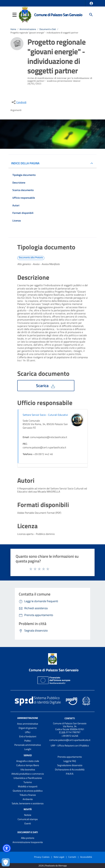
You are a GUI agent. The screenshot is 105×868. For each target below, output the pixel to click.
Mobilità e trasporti (28, 786)
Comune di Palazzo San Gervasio (58, 15)
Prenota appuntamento (70, 757)
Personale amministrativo (28, 745)
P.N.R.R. (70, 774)
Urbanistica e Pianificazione (28, 778)
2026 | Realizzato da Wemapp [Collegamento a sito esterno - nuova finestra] (53, 866)
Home (13, 29)
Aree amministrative (28, 724)
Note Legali (59, 857)
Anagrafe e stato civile (28, 761)
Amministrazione (28, 29)
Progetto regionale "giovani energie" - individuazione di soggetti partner (44, 33)
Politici (28, 741)
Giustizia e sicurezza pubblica (28, 791)
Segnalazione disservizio (70, 765)
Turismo (28, 782)
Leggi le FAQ (70, 761)
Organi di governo (28, 728)
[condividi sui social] (19, 102)
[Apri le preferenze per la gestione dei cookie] (6, 862)
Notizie (28, 815)
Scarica (46, 386)
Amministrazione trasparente (28, 842)
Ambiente (28, 799)
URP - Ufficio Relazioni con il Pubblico (70, 746)
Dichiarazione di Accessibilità (70, 769)
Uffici (28, 732)
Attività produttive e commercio (28, 774)
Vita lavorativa (28, 769)
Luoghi (28, 749)
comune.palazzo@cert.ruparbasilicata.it (70, 740)
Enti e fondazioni (28, 736)
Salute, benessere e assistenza (28, 803)
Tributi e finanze (28, 795)
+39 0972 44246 (70, 736)
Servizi (28, 755)
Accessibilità (86, 857)
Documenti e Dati (48, 29)
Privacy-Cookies (42, 857)
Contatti (70, 718)
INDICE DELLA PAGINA (27, 163)
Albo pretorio (28, 838)
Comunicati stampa (28, 819)
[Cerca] (91, 15)
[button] (91, 3)
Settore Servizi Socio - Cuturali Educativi (45, 415)
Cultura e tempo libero (28, 765)
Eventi (28, 823)
